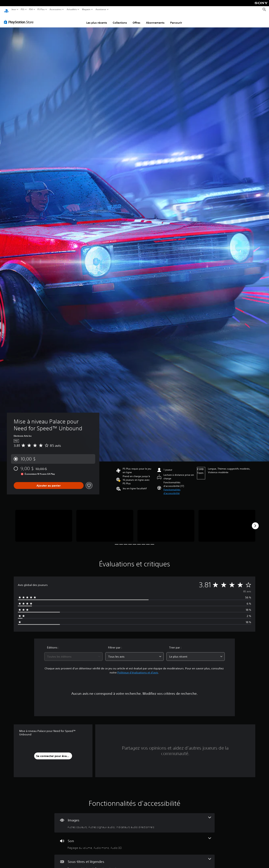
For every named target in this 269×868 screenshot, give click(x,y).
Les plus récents (97, 19)
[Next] (255, 523)
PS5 (22, 9)
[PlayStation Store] (20, 19)
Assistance (101, 9)
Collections (120, 19)
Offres (136, 19)
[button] (179, 488)
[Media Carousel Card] (44, 523)
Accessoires (55, 9)
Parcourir (176, 19)
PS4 (31, 9)
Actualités (72, 9)
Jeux (14, 9)
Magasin (86, 9)
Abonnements (155, 19)
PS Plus (41, 9)
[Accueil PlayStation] (6, 10)
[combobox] (73, 653)
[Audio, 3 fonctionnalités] (134, 840)
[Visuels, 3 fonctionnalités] (134, 820)
